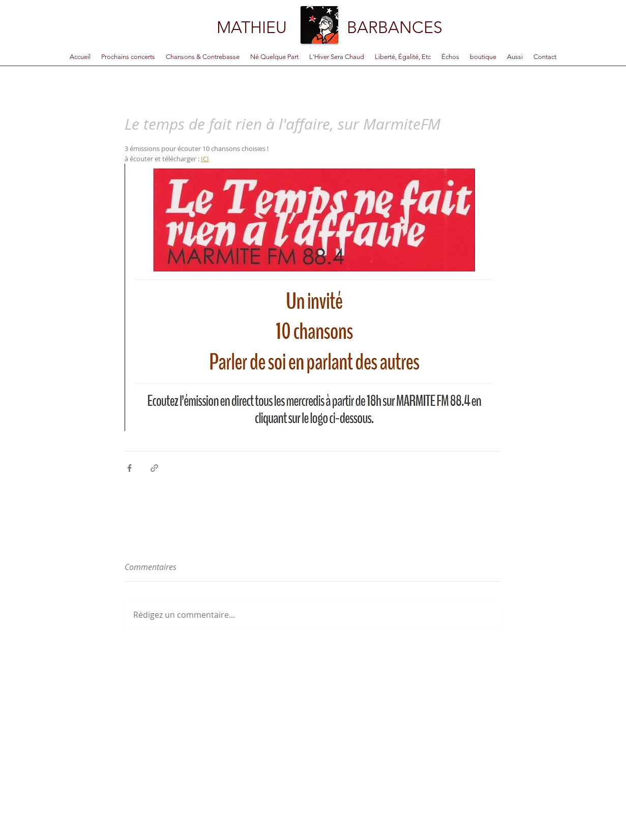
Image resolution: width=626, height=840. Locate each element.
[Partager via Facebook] (129, 468)
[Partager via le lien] (154, 468)
